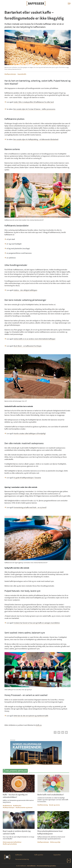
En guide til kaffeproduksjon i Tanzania (27, 478)
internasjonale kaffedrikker (12, 842)
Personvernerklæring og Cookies (46, 866)
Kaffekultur (19, 855)
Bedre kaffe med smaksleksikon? (51, 795)
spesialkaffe (22, 74)
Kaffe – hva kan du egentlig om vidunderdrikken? (15, 796)
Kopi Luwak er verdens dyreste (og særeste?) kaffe (17, 832)
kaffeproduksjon (11, 74)
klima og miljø (56, 842)
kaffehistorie (8, 806)
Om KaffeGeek (31, 866)
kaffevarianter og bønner (24, 807)
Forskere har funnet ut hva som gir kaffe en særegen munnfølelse (37, 623)
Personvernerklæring (22, 859)
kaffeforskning (43, 805)
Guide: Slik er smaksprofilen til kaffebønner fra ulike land (34, 102)
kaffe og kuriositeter (10, 844)
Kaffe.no (39, 725)
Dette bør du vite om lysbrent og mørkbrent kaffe (31, 716)
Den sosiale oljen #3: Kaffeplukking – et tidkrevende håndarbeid (36, 139)
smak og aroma (55, 805)
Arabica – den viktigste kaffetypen (25, 290)
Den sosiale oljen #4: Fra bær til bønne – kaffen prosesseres (34, 109)
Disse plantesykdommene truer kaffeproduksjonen (50, 832)
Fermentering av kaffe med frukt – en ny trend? (30, 507)
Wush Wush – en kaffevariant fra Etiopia (27, 346)
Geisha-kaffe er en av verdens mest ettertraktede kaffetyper (34, 339)
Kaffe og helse (39, 855)
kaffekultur (18, 806)
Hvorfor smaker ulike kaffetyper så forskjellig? (30, 433)
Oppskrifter (57, 855)
